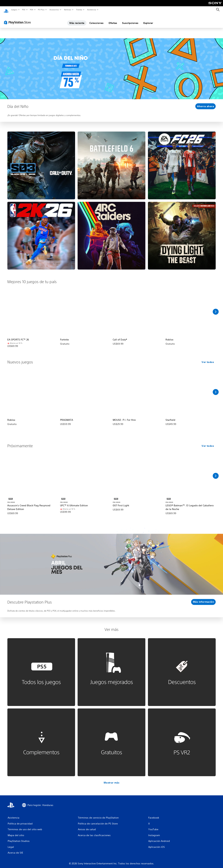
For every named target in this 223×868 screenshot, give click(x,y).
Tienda (79, 10)
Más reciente (77, 20)
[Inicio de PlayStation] (6, 10)
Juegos (14, 10)
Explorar (148, 20)
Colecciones (96, 20)
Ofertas (113, 20)
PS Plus (41, 10)
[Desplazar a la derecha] (216, 308)
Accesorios (54, 10)
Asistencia (91, 10)
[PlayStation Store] (18, 19)
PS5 (24, 10)
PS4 (32, 10)
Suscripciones (130, 20)
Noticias (68, 10)
